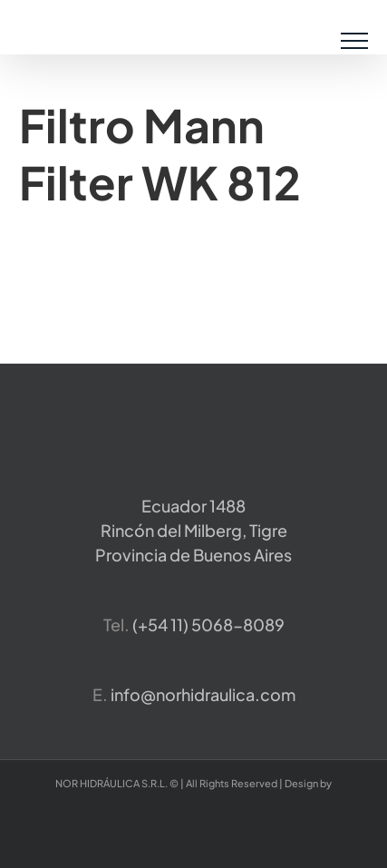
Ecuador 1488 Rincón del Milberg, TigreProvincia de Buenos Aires (193, 530)
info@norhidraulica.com (203, 694)
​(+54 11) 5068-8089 (208, 624)
